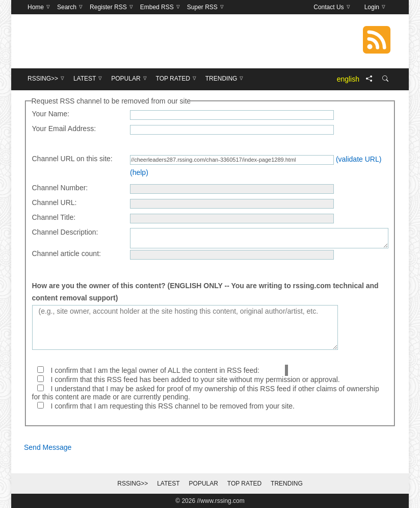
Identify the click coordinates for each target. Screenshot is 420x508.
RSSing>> (133, 484)
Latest (168, 484)
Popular (204, 484)
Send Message (48, 447)
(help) (139, 172)
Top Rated (244, 484)
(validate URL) (359, 159)
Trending (287, 484)
